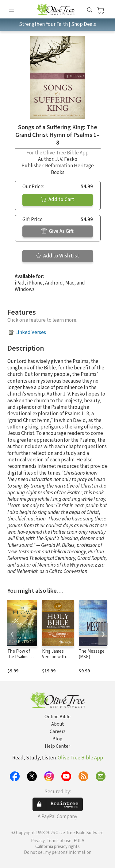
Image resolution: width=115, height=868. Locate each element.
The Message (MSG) (92, 654)
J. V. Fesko (66, 159)
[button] (90, 10)
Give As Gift (57, 231)
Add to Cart (58, 200)
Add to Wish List (57, 256)
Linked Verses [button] (31, 332)
